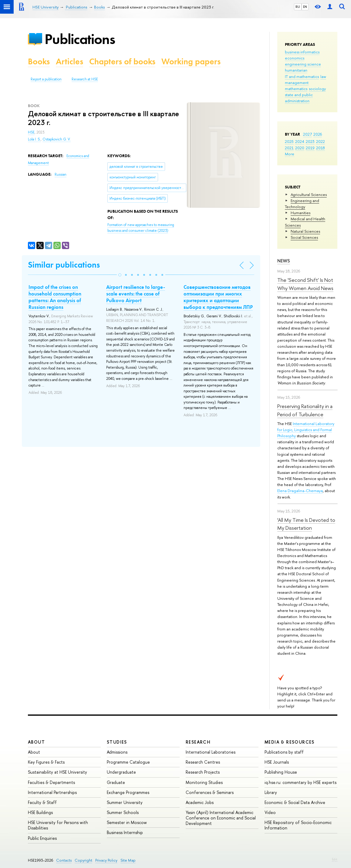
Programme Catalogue (128, 762)
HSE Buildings (40, 812)
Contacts (64, 860)
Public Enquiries (42, 838)
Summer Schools (123, 812)
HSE (31, 132)
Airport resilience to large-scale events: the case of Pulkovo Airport (136, 294)
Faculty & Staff (42, 802)
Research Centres (203, 762)
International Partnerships (52, 792)
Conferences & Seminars (210, 792)
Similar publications (64, 265)
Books (39, 61)
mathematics (296, 89)
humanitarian (296, 70)
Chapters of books (122, 61)
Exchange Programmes (128, 792)
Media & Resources (290, 742)
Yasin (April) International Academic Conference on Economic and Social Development (221, 818)
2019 (310, 148)
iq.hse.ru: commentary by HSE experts (300, 782)
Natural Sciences (305, 231)
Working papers (191, 61)
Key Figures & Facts (46, 762)
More (290, 154)
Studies (117, 742)
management (297, 83)
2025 (289, 141)
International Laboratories (211, 752)
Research (198, 742)
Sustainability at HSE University (57, 772)
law (323, 76)
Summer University (125, 802)
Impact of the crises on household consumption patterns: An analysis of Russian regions (55, 297)
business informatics (302, 52)
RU (298, 7)
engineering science (303, 64)
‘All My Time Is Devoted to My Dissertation (306, 524)
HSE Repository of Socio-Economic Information (298, 825)
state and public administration (299, 98)
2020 (300, 148)
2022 (321, 141)
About (36, 742)
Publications (80, 39)
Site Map (128, 860)
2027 (307, 134)
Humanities (300, 213)
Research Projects (203, 772)
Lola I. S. (34, 139)
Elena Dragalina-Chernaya (300, 491)
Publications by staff (284, 752)
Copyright (83, 860)
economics (295, 58)
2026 (318, 134)
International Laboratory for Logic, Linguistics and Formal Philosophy (306, 430)
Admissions (117, 752)
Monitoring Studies (204, 782)
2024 (300, 141)
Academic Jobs (200, 802)
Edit (335, 859)
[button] (120, 275)
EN (305, 7)
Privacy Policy (106, 860)
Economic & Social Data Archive (295, 802)
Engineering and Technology (302, 204)
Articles (69, 61)
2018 (321, 148)
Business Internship (125, 832)
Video (270, 812)
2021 (289, 148)
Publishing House (281, 772)
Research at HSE (85, 79)
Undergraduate (121, 772)
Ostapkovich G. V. (57, 139)
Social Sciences (304, 237)
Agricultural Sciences (309, 194)
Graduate (116, 782)
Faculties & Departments (51, 782)
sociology (317, 89)
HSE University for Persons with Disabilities (58, 825)
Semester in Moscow (127, 822)
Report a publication (46, 79)
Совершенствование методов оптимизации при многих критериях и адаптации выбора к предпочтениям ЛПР (218, 297)
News (284, 261)
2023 (310, 141)
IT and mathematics (302, 76)
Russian (61, 174)
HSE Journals (277, 762)
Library (271, 792)
